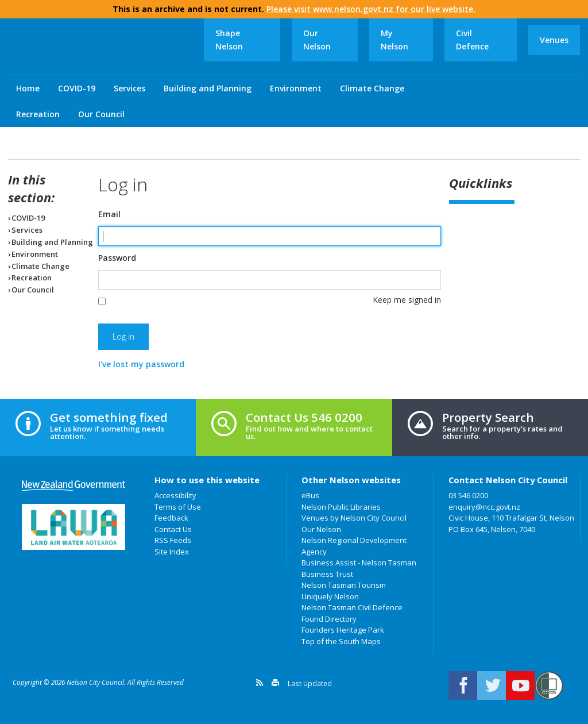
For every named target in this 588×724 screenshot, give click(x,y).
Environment (296, 88)
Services (129, 88)
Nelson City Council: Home (106, 47)
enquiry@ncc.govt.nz (484, 507)
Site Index (172, 552)
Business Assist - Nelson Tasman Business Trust (359, 568)
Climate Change (372, 88)
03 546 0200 (468, 495)
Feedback (171, 518)
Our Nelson (317, 39)
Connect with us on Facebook (463, 686)
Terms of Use (178, 507)
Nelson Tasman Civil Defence (352, 607)
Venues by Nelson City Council (354, 518)
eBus (310, 495)
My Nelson (394, 39)
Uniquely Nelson (330, 596)
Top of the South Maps (341, 641)
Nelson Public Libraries (341, 507)
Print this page (275, 683)
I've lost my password (141, 364)
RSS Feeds (173, 540)
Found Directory (329, 619)
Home (28, 88)
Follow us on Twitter (492, 686)
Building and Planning (208, 88)
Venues (554, 40)
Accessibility (175, 495)
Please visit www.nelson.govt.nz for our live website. (371, 9)
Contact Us (173, 529)
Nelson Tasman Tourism (344, 585)
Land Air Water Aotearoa (73, 527)
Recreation (38, 114)
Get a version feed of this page (260, 683)
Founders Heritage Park (343, 630)
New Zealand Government (73, 486)
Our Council (101, 114)
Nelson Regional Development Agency (354, 546)
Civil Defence (472, 39)
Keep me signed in (407, 300)
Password (117, 258)
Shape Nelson (229, 39)
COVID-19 (77, 88)
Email (109, 214)
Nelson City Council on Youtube (520, 686)
